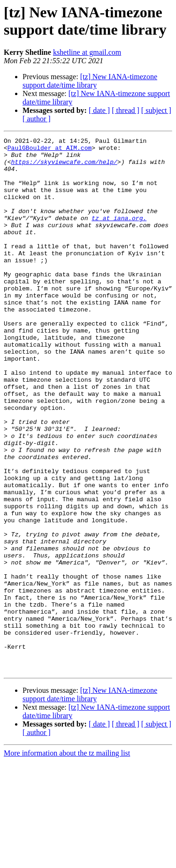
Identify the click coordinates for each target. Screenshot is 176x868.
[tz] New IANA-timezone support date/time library (90, 81)
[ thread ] (126, 110)
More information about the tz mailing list (67, 860)
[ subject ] (156, 110)
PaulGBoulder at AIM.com (50, 150)
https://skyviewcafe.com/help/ (64, 167)
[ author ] (37, 119)
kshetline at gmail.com (87, 52)
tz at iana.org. (119, 235)
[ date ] (99, 110)
